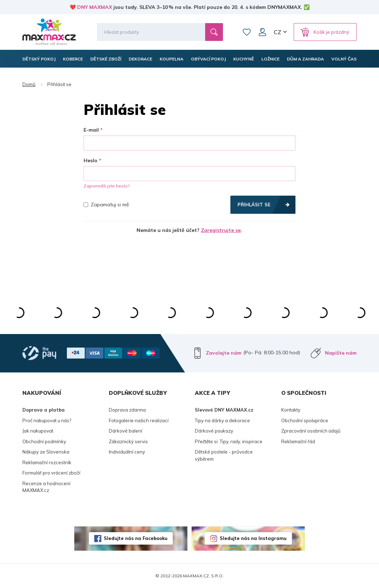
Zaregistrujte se (221, 230)
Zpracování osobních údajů (311, 431)
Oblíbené (247, 32)
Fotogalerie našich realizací (139, 420)
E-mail (91, 130)
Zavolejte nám (224, 353)
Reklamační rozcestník (47, 462)
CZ (277, 32)
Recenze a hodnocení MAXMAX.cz (46, 487)
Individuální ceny (127, 452)
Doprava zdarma (127, 410)
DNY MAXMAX (95, 7)
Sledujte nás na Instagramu (253, 538)
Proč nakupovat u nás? (47, 420)
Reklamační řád (298, 441)
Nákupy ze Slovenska (46, 452)
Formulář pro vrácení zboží (51, 473)
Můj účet (262, 32)
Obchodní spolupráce (305, 420)
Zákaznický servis (128, 441)
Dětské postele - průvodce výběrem (224, 455)
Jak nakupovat (38, 431)
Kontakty (291, 410)
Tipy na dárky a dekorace (222, 420)
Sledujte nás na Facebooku (136, 538)
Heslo (90, 160)
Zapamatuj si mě (106, 205)
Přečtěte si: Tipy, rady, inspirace (229, 441)
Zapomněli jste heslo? (106, 186)
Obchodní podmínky (44, 441)
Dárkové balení (126, 431)
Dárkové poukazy (214, 431)
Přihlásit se (254, 205)
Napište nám (341, 353)
